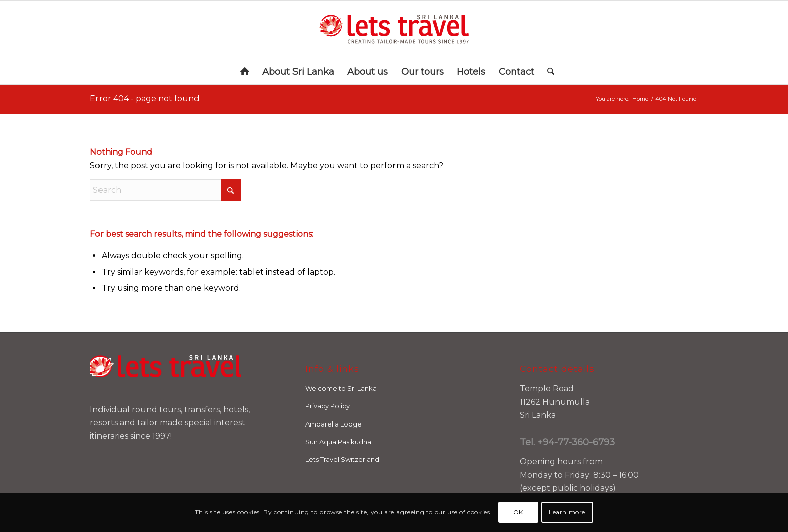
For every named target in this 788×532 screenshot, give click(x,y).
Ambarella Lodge (333, 424)
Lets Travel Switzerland (342, 459)
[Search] (548, 72)
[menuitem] (245, 72)
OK (518, 512)
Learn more (567, 512)
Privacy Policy (327, 406)
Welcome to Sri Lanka (341, 388)
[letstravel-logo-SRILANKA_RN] (394, 30)
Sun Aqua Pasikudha (338, 442)
